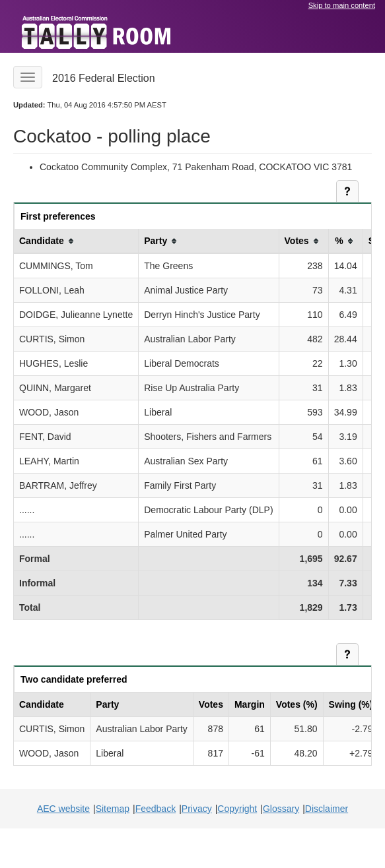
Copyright (237, 809)
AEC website (63, 809)
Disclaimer (327, 809)
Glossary (281, 809)
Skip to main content (342, 5)
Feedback (156, 809)
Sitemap (113, 809)
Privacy (197, 809)
